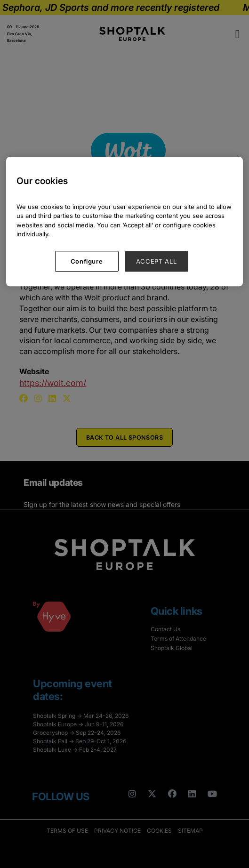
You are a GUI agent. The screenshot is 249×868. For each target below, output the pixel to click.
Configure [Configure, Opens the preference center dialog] (87, 261)
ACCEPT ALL (157, 261)
